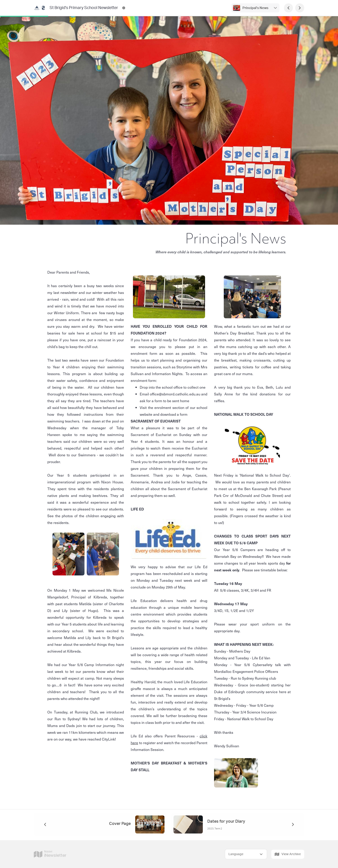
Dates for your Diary (226, 822)
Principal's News (255, 8)
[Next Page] (300, 8)
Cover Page (120, 824)
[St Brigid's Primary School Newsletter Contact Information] (124, 8)
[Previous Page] (288, 8)
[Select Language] (246, 854)
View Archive (288, 854)
